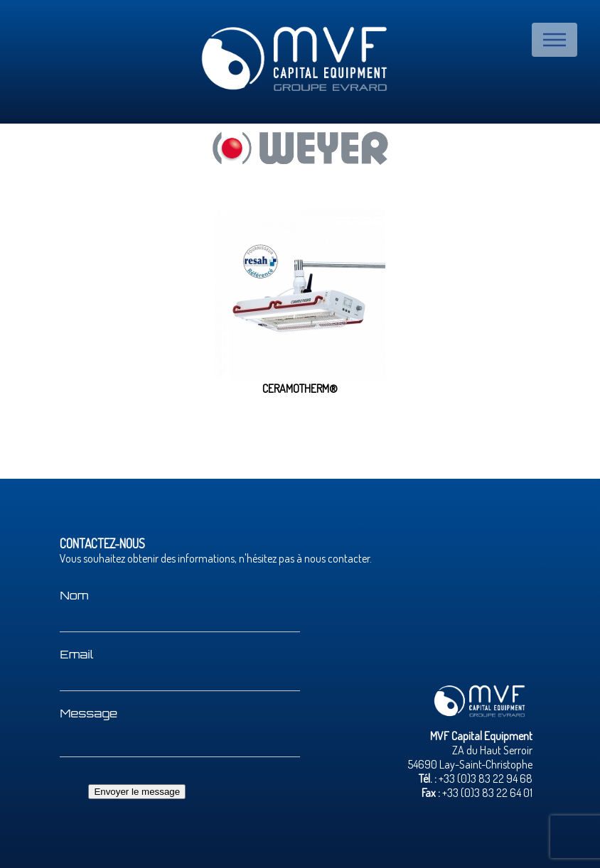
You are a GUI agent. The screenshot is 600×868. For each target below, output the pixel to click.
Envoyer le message (137, 792)
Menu (555, 40)
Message (89, 713)
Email (76, 654)
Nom (74, 595)
